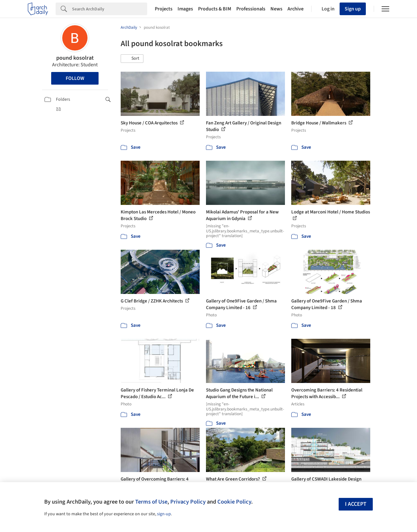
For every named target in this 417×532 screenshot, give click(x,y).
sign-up (164, 514)
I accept (356, 504)
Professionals (251, 9)
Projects (164, 9)
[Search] (110, 9)
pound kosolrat (75, 58)
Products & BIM (215, 9)
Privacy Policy (188, 502)
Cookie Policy (234, 502)
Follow (75, 78)
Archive (296, 9)
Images (185, 9)
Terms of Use (151, 502)
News (276, 9)
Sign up (353, 9)
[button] (132, 59)
